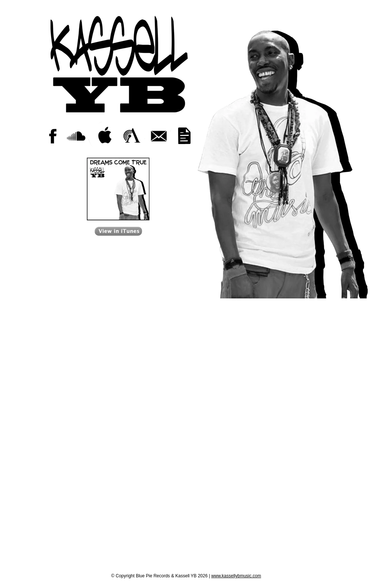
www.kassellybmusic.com (236, 576)
